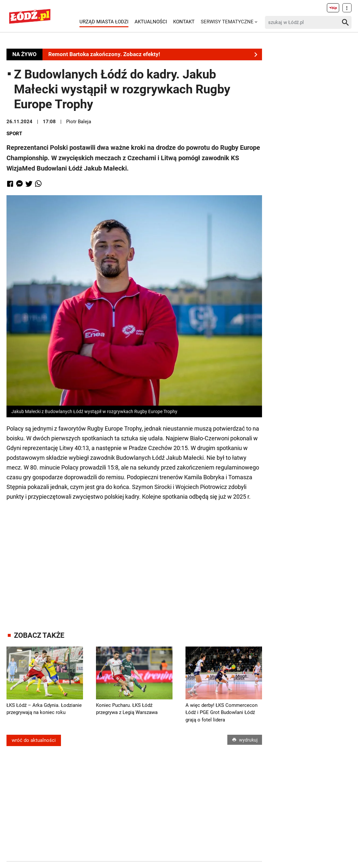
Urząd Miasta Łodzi (104, 22)
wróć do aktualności (34, 740)
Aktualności (151, 22)
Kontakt (184, 22)
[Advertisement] (134, 560)
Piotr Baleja (79, 122)
